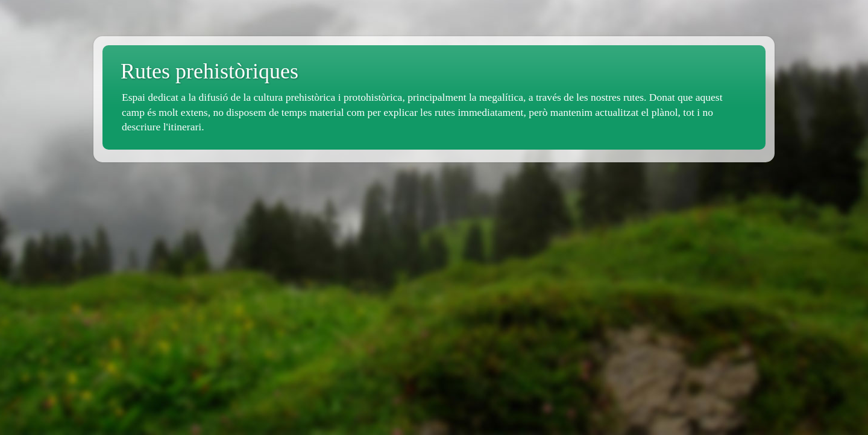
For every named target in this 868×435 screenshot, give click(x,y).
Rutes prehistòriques (209, 71)
